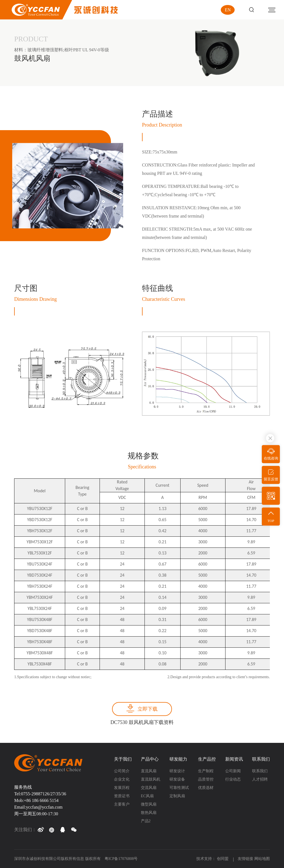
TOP (271, 521)
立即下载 (148, 709)
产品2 (146, 821)
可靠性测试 (179, 788)
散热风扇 (149, 813)
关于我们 (123, 759)
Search (251, 10)
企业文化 (122, 779)
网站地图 (262, 859)
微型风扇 (149, 804)
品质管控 (206, 779)
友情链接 (245, 859)
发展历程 (122, 788)
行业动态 (233, 779)
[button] (40, 830)
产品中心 (150, 759)
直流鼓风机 (151, 779)
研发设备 (177, 779)
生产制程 (206, 771)
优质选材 (206, 788)
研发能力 (178, 759)
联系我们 (261, 759)
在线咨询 (271, 458)
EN (228, 10)
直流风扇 (149, 771)
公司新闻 (233, 771)
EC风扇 (147, 796)
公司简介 (122, 771)
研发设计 (177, 771)
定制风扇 (177, 796)
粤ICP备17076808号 (121, 859)
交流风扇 (149, 788)
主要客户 (122, 804)
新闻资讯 (234, 759)
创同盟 (223, 859)
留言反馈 (271, 479)
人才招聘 (260, 779)
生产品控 (207, 759)
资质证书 (122, 796)
